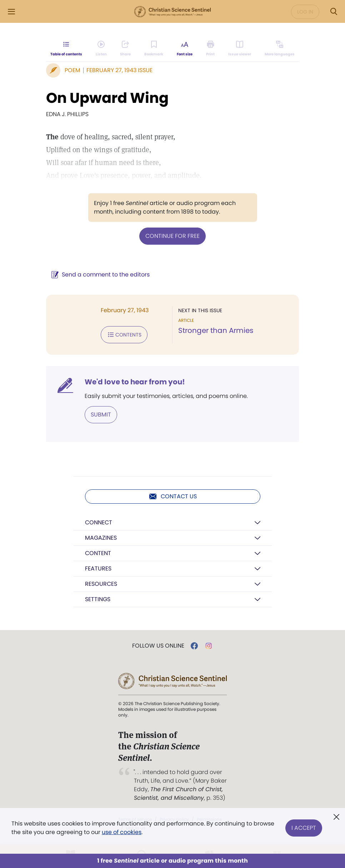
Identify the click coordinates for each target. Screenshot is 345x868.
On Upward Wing (107, 98)
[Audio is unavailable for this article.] (101, 49)
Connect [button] (99, 522)
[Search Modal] (334, 12)
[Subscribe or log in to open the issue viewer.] (240, 49)
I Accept (304, 828)
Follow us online (158, 646)
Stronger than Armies (216, 330)
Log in (305, 12)
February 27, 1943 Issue (119, 70)
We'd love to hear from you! (135, 382)
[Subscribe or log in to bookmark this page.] (154, 49)
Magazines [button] (101, 538)
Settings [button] (98, 599)
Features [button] (98, 568)
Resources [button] (101, 584)
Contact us (173, 497)
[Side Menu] (11, 12)
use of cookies (122, 832)
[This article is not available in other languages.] (280, 49)
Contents (124, 335)
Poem (72, 70)
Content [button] (98, 553)
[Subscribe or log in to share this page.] (125, 49)
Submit (101, 415)
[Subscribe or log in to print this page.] (211, 49)
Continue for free (172, 236)
